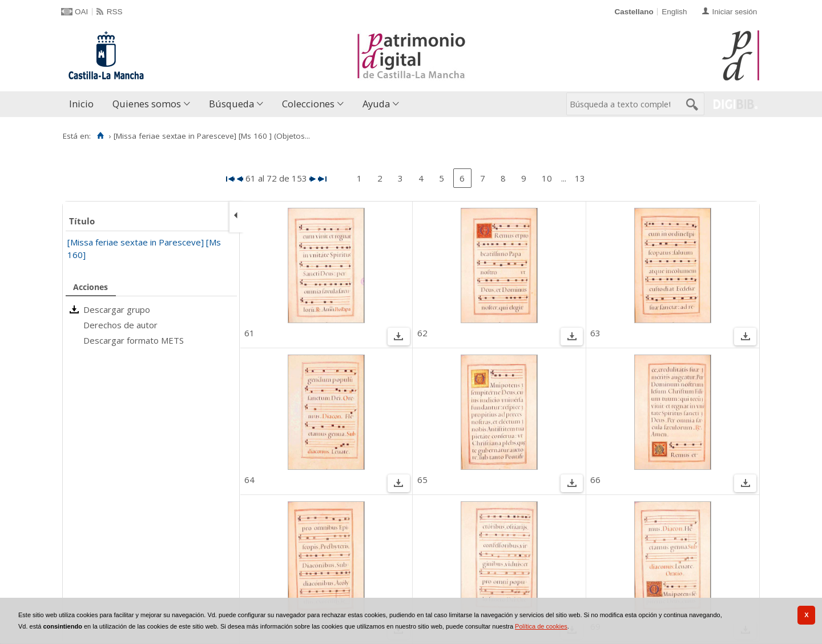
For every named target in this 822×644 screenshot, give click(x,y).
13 (580, 178)
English (674, 12)
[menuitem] (84, 104)
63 (595, 333)
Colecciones (308, 104)
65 (422, 480)
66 (595, 480)
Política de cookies (541, 626)
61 (249, 333)
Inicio (81, 104)
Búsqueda (231, 104)
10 (547, 178)
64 (249, 480)
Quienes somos (147, 104)
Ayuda (376, 104)
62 (422, 333)
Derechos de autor (120, 325)
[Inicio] (100, 136)
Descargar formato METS (134, 340)
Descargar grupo (117, 309)
